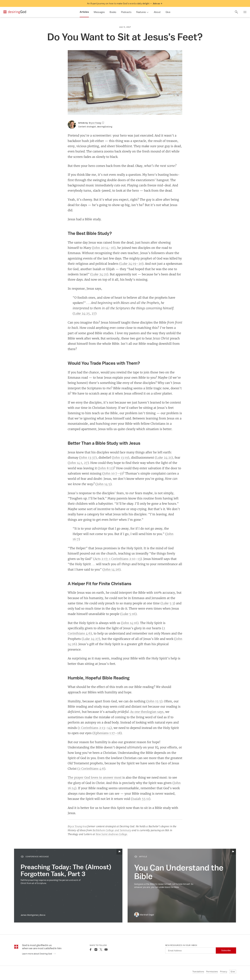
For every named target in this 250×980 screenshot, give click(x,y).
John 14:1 (76, 463)
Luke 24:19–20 (131, 264)
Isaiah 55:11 (141, 799)
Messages (99, 12)
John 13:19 (121, 457)
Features (141, 12)
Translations (198, 972)
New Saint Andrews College (112, 834)
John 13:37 (88, 457)
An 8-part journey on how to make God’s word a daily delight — (125, 4)
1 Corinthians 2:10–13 (125, 559)
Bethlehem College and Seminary (112, 830)
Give (168, 12)
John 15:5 (154, 701)
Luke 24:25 (82, 313)
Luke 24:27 (91, 639)
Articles (84, 12)
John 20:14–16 (104, 248)
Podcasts (126, 12)
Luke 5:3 (168, 603)
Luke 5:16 (128, 614)
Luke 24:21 (99, 274)
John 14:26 (112, 569)
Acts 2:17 (101, 559)
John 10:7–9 (113, 473)
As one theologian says (147, 712)
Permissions (212, 972)
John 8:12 (106, 468)
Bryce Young (75, 826)
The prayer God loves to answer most (95, 777)
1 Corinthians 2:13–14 (95, 728)
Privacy (224, 972)
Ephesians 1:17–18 (107, 733)
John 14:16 (130, 623)
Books (113, 12)
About (157, 12)
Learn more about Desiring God (39, 954)
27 (93, 313)
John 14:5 (103, 484)
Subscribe (226, 950)
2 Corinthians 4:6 (91, 769)
